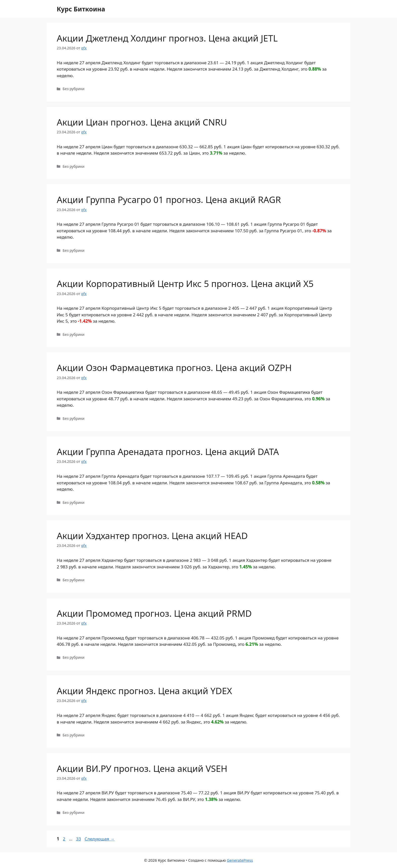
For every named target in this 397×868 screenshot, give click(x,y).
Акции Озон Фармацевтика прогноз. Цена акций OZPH (174, 368)
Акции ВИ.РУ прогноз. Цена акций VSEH (142, 768)
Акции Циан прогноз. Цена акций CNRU (142, 122)
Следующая (100, 839)
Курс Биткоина (81, 9)
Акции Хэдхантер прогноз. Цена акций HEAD (152, 536)
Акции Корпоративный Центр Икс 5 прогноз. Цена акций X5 (185, 284)
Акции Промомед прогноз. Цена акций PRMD (154, 613)
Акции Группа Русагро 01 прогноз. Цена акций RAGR (169, 200)
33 (79, 839)
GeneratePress (240, 860)
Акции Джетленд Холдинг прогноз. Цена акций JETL (167, 38)
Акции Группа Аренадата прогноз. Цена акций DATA (168, 452)
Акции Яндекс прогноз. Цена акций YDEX (144, 691)
